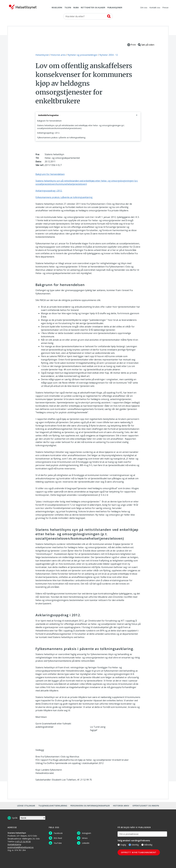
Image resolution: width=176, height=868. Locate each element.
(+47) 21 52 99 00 (23, 842)
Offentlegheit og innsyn (146, 806)
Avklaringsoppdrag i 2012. (48, 133)
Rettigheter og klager (93, 8)
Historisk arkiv (121, 806)
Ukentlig (134, 845)
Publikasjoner (115, 8)
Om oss (144, 8)
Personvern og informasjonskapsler (90, 806)
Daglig (122, 845)
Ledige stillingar (26, 806)
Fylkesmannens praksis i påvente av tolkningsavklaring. (61, 137)
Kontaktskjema (14, 844)
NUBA (76, 8)
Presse (165, 8)
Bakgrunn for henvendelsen (49, 121)
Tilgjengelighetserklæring (53, 806)
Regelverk (57, 8)
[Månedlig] (142, 845)
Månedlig (147, 845)
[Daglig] (119, 845)
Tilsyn (68, 8)
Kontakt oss (155, 8)
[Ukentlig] (130, 845)
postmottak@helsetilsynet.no (21, 847)
